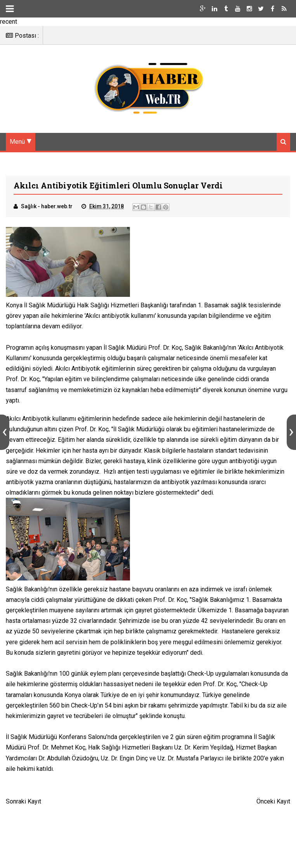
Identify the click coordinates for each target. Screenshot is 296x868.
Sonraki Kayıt (23, 802)
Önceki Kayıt (273, 802)
